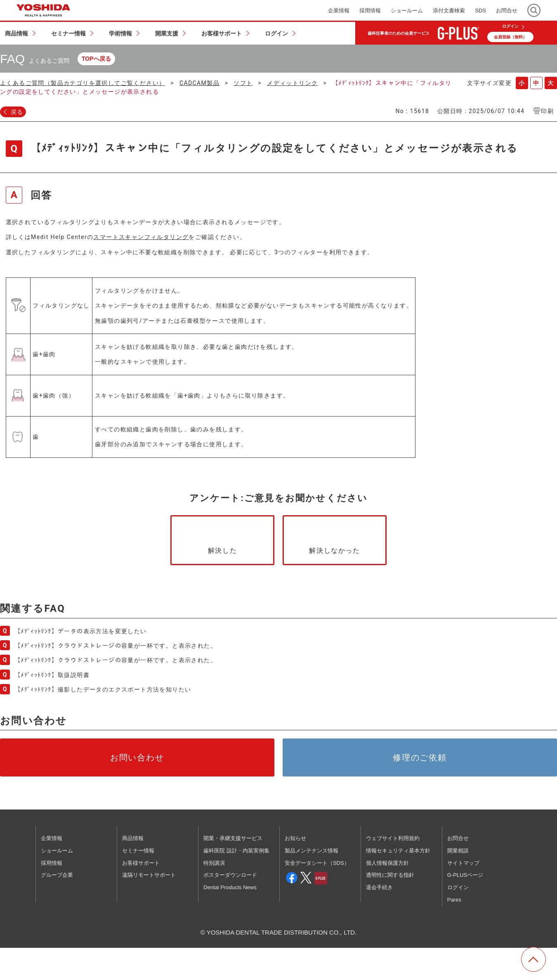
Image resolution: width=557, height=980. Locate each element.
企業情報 (52, 838)
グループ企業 (57, 875)
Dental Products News (230, 887)
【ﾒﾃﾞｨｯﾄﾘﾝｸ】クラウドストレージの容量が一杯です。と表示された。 (116, 646)
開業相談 (458, 851)
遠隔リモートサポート (149, 875)
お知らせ (295, 838)
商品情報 (133, 838)
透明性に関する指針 (390, 875)
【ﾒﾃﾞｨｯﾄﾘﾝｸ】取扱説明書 (52, 675)
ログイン (510, 26)
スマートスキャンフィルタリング (141, 237)
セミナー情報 (138, 851)
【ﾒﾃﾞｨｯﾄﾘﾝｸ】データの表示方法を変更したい (81, 631)
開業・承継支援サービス (233, 838)
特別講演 (214, 863)
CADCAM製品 (199, 83)
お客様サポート (141, 863)
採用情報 (52, 863)
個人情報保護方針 (387, 863)
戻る (17, 112)
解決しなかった (334, 550)
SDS (480, 11)
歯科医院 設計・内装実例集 (236, 851)
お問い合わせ (137, 757)
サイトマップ (463, 863)
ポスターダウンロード (230, 875)
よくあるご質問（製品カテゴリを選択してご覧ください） (83, 83)
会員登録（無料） (510, 37)
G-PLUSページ (465, 875)
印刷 (547, 111)
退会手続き (379, 887)
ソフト (243, 83)
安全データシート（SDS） (317, 863)
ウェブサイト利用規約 (393, 838)
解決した (222, 550)
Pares (454, 900)
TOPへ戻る (96, 59)
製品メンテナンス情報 (312, 851)
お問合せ (458, 838)
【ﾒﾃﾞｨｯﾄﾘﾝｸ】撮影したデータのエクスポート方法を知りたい (103, 689)
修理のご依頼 (420, 757)
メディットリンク (292, 83)
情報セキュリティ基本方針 (398, 851)
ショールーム (57, 851)
